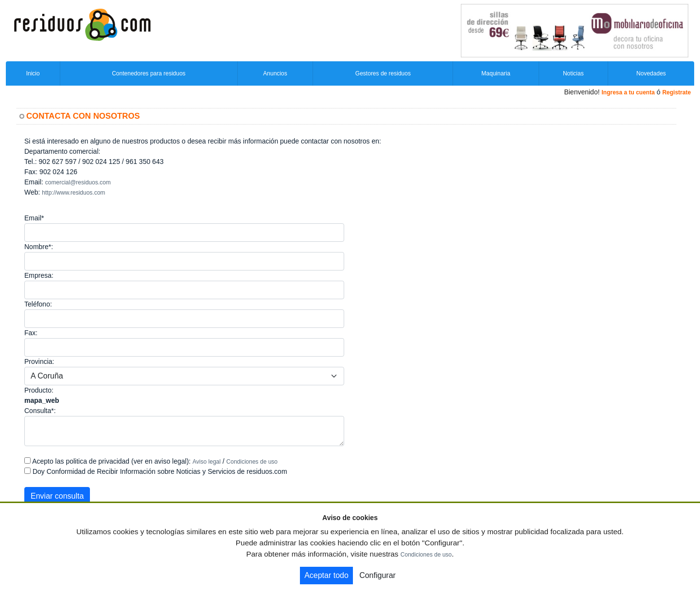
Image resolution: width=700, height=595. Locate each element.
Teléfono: (38, 304)
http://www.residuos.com (73, 193)
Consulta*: (40, 411)
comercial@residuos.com (78, 182)
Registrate (676, 92)
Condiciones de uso (252, 462)
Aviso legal (207, 462)
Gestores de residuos (383, 73)
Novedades (651, 73)
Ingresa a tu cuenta (628, 92)
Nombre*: (39, 247)
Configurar (377, 575)
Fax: (31, 333)
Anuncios (275, 73)
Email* (34, 218)
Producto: (39, 390)
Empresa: (39, 275)
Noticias (573, 73)
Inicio (33, 73)
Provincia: (39, 361)
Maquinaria (496, 73)
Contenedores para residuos (149, 73)
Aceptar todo (326, 575)
